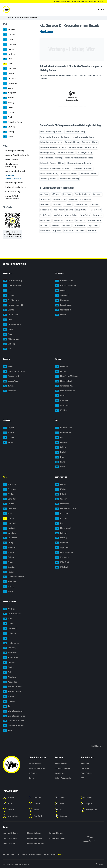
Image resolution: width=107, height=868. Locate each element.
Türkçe (18, 854)
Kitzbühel (61, 443)
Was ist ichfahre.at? (36, 763)
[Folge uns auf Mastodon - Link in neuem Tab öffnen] (67, 816)
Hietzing (16, 18)
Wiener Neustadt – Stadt (14, 716)
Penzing (8, 117)
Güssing (60, 291)
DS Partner (70, 210)
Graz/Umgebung (11, 300)
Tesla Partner (57, 205)
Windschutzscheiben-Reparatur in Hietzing (79, 158)
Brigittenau (9, 35)
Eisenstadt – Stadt (64, 281)
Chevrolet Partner (79, 226)
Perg (59, 523)
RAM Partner (69, 231)
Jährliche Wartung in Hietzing (75, 132)
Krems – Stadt (10, 658)
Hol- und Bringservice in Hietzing (51, 142)
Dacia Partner (95, 205)
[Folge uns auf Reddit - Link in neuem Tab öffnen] (67, 804)
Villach (60, 396)
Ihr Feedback (33, 773)
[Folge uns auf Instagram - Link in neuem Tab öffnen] (40, 797)
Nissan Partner (85, 215)
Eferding (61, 489)
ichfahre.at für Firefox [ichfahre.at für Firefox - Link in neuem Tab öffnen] (34, 833)
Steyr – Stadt (62, 548)
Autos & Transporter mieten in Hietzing (11, 165)
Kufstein (61, 447)
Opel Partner (97, 194)
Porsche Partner (85, 199)
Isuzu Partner (81, 220)
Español (32, 854)
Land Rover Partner (95, 220)
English (53, 854)
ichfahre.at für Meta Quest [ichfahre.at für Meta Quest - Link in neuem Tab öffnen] (35, 844)
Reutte (60, 462)
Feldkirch (9, 443)
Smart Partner (45, 205)
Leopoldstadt (10, 83)
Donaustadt (9, 44)
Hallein (8, 367)
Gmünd (8, 624)
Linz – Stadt (62, 514)
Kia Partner (70, 220)
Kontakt (31, 778)
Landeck (60, 452)
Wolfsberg (61, 410)
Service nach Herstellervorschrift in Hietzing (55, 137)
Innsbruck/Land (63, 433)
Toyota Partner (45, 215)
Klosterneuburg (11, 643)
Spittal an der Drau (64, 386)
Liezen (8, 320)
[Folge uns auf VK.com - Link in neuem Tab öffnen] (67, 810)
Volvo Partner (66, 226)
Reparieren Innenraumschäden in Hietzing (83, 147)
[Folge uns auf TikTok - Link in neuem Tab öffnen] (14, 804)
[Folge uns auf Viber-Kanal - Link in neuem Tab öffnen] (40, 816)
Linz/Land (61, 519)
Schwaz (60, 467)
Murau (8, 334)
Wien (9, 18)
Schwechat (9, 702)
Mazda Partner (58, 220)
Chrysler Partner (93, 226)
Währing (8, 132)
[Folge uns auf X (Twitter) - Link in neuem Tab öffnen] (40, 804)
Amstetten (9, 609)
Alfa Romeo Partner (81, 205)
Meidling (8, 103)
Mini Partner (44, 226)
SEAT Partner (73, 199)
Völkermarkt (62, 401)
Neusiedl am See (63, 305)
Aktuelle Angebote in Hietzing (14, 151)
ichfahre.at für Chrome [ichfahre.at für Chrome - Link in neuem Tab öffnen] (10, 833)
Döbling (8, 40)
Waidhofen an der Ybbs (13, 726)
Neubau (8, 108)
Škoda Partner (45, 199)
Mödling (8, 667)
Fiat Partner (68, 205)
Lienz (59, 457)
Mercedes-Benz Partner (82, 194)
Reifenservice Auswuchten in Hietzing (79, 163)
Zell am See (9, 391)
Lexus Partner (57, 215)
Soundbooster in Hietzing (66, 153)
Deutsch (61, 854)
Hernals (8, 59)
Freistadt (61, 494)
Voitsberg (9, 344)
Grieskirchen (62, 504)
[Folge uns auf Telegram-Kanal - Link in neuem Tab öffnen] (14, 816)
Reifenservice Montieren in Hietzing (52, 163)
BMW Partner (56, 194)
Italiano (46, 854)
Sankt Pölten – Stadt (12, 687)
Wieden (8, 137)
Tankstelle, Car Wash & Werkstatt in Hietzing (12, 197)
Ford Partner (67, 194)
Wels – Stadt (62, 562)
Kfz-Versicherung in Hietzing (14, 183)
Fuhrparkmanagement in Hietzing (83, 137)
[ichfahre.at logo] (6, 9)
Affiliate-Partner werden (63, 778)
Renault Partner (46, 210)
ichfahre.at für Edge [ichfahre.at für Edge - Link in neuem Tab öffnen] (56, 833)
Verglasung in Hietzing (85, 153)
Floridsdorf (9, 54)
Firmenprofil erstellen (62, 768)
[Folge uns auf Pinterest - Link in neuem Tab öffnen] (14, 810)
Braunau (61, 485)
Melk (7, 672)
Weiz (7, 349)
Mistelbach (9, 677)
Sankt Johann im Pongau (14, 371)
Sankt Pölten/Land (12, 692)
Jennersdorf (62, 295)
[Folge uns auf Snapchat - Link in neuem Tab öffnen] (93, 804)
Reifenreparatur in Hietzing (49, 174)
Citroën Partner (59, 210)
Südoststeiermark (12, 339)
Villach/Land (62, 405)
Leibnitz (8, 310)
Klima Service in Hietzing (90, 142)
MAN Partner (92, 231)
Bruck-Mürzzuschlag (13, 281)
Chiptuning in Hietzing (48, 153)
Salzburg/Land (10, 381)
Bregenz (8, 428)
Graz (7, 291)
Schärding (61, 538)
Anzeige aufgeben (61, 763)
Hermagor (61, 371)
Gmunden (61, 499)
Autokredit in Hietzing (12, 160)
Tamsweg (9, 386)
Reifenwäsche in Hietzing (69, 174)
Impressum (85, 763)
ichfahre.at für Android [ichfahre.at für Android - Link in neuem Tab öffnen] (57, 838)
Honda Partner (98, 215)
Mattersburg (62, 300)
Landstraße (9, 78)
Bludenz (8, 433)
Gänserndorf (10, 629)
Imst (59, 438)
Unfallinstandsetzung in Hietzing (51, 158)
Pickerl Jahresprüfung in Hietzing (51, 132)
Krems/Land (10, 653)
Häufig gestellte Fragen (37, 768)
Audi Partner (45, 194)
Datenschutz (85, 768)
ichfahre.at (11, 864)
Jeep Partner (57, 231)
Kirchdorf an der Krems (66, 509)
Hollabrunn (9, 633)
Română (39, 854)
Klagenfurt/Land (63, 381)
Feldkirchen (62, 367)
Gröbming (9, 295)
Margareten (9, 93)
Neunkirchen (10, 682)
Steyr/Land (61, 543)
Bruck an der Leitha (12, 614)
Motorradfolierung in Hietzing (69, 179)
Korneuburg (10, 648)
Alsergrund (9, 30)
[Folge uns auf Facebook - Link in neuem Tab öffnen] (14, 797)
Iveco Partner (80, 231)
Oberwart (61, 315)
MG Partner (55, 226)
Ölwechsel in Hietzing (72, 142)
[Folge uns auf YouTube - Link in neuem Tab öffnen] (93, 797)
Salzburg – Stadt (11, 376)
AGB (82, 778)
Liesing (8, 88)
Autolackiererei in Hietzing (89, 174)
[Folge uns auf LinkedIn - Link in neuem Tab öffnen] (40, 810)
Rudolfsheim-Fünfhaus (13, 122)
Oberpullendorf (63, 310)
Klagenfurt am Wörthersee (67, 376)
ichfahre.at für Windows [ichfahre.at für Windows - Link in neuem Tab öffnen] (34, 838)
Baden (8, 619)
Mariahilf (8, 98)
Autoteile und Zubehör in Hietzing (15, 171)
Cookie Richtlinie (87, 773)
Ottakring (9, 112)
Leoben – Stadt (11, 315)
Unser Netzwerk (60, 773)
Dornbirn (9, 438)
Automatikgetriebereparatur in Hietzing (53, 147)
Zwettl (8, 731)
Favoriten (8, 49)
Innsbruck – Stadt (64, 428)
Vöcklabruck (62, 557)
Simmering (9, 127)
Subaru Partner (45, 220)
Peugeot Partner (82, 210)
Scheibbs (9, 697)
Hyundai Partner (95, 210)
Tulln (7, 706)
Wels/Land (61, 567)
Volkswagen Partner (59, 199)
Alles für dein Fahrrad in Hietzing (15, 187)
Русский (10, 854)
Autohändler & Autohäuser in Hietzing (17, 155)
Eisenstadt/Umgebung (65, 286)
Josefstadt (9, 74)
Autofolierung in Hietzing (48, 179)
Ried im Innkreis (63, 528)
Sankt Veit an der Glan (65, 391)
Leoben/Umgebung (12, 325)
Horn (7, 638)
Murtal (8, 329)
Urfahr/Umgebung (64, 553)
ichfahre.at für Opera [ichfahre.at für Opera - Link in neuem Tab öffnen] (10, 838)
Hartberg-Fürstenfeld (13, 305)
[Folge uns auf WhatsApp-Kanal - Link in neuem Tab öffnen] (93, 810)
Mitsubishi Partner (71, 215)
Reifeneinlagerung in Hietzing (83, 168)
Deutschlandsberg (12, 286)
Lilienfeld (9, 663)
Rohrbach (61, 533)
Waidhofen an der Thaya (14, 721)
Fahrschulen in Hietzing (12, 192)
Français (25, 854)
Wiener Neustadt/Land (13, 711)
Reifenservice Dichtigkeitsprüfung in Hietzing (55, 168)
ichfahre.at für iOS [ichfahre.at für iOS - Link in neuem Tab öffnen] (9, 844)
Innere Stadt (10, 69)
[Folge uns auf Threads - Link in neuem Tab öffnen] (67, 797)
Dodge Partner (45, 231)
